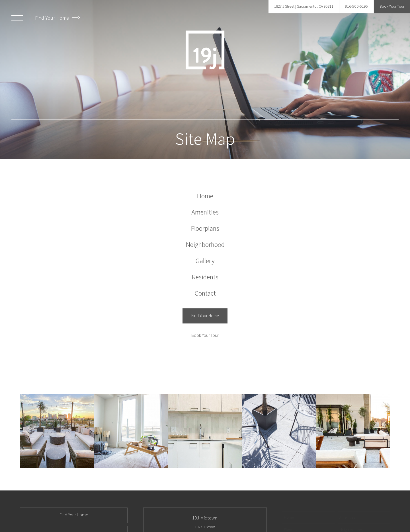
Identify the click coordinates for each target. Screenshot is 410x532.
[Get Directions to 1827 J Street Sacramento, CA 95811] (304, 7)
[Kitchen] (205, 431)
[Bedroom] (131, 431)
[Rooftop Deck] (57, 431)
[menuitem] (205, 196)
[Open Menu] (17, 18)
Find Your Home (58, 18)
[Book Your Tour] (205, 336)
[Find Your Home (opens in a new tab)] (205, 316)
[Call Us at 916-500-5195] (356, 7)
